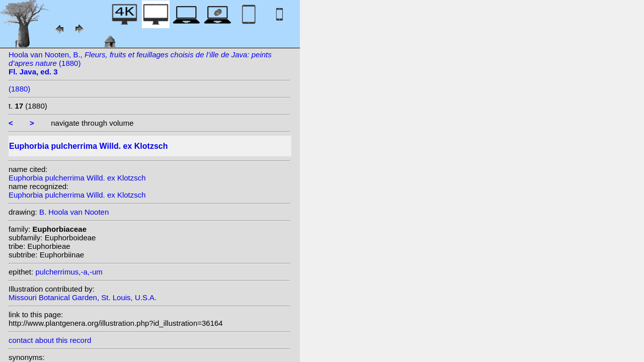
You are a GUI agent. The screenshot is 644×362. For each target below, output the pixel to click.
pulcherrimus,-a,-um (69, 272)
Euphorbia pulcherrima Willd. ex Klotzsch (77, 178)
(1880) (19, 89)
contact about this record (50, 340)
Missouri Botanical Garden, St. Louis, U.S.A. (83, 297)
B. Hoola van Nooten (74, 212)
